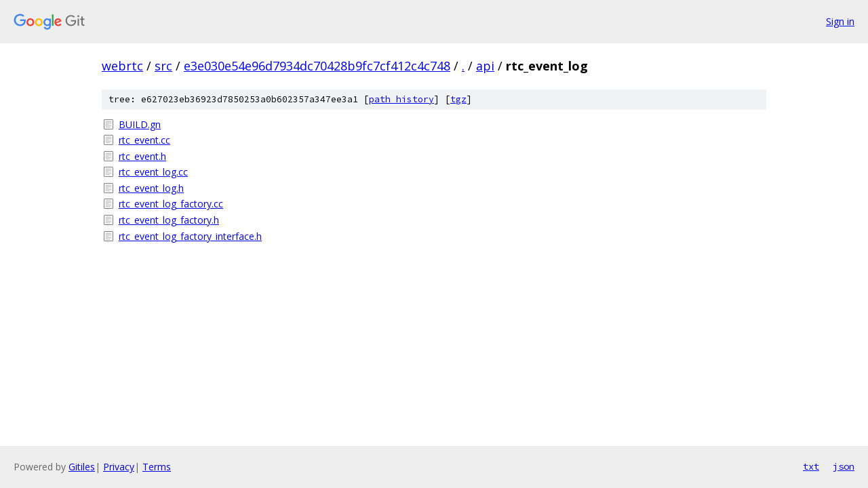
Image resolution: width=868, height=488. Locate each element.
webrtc (122, 66)
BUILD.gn (140, 124)
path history (401, 99)
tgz (458, 99)
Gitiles (82, 467)
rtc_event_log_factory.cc (171, 204)
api (485, 66)
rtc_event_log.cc (153, 172)
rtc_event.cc (144, 140)
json (844, 466)
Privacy (119, 467)
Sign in (840, 21)
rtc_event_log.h (151, 188)
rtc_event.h (142, 156)
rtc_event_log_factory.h (169, 220)
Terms (157, 467)
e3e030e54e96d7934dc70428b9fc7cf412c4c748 (317, 66)
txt (811, 466)
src (163, 66)
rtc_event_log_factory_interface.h (190, 236)
